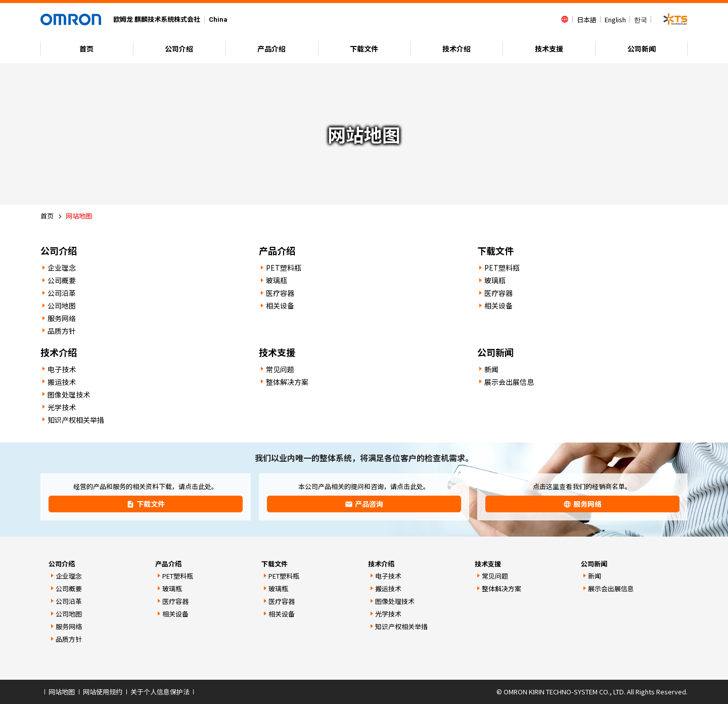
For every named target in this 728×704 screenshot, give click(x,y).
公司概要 (62, 280)
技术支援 (549, 49)
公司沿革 (62, 293)
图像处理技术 (69, 394)
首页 (86, 49)
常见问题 (280, 369)
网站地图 (62, 692)
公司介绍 (179, 49)
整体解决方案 (287, 382)
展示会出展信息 (509, 382)
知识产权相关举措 (76, 420)
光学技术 (62, 407)
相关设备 (280, 305)
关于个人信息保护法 (160, 692)
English (615, 19)
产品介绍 (271, 49)
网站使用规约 (103, 692)
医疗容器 (280, 293)
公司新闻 (642, 49)
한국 (641, 19)
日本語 (587, 19)
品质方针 (62, 331)
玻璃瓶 (277, 280)
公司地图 (62, 305)
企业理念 (62, 268)
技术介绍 (457, 49)
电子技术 (62, 369)
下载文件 (364, 49)
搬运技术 (62, 382)
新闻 (491, 369)
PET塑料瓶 (284, 268)
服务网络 (62, 318)
